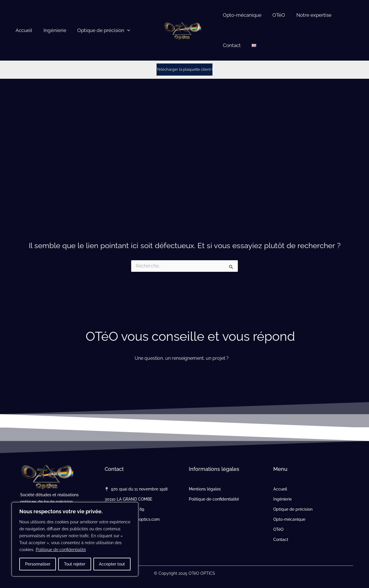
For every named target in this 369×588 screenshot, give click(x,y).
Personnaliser (38, 564)
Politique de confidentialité (61, 550)
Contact (231, 45)
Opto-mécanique (242, 15)
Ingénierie (53, 30)
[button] (124, 30)
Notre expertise (311, 15)
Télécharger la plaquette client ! (184, 69)
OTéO (277, 15)
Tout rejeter (75, 564)
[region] (75, 539)
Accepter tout (112, 564)
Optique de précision (100, 30)
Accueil (23, 30)
